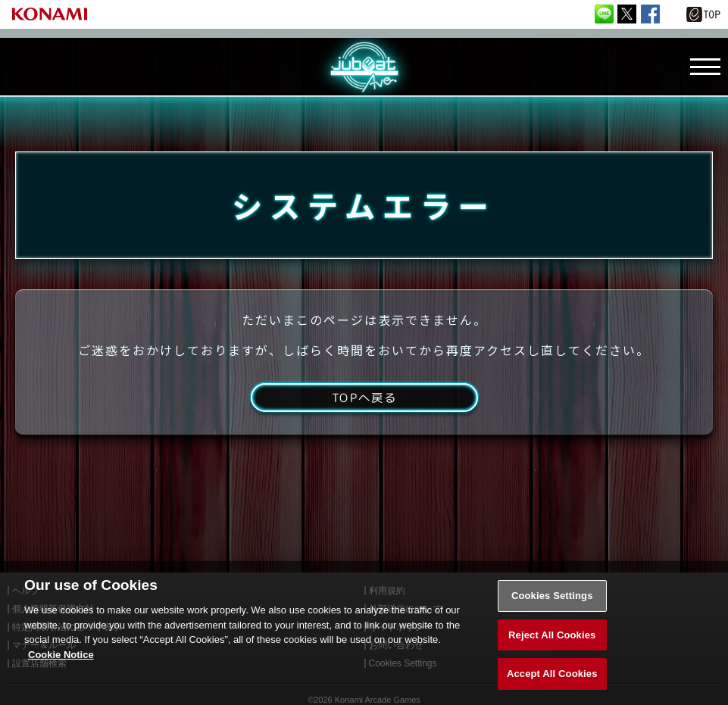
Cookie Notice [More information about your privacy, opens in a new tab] (61, 672)
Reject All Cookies (552, 652)
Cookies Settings (552, 613)
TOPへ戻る (364, 403)
